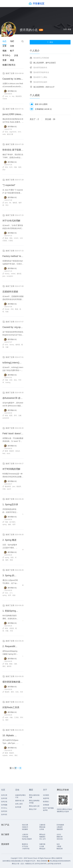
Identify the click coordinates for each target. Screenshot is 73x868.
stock (8, 453)
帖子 (12, 51)
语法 (6, 132)
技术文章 (4, 795)
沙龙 (16, 55)
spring (5, 524)
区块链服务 (60, 825)
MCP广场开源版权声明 (48, 809)
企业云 (59, 834)
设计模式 (12, 522)
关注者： (50, 119)
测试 (4, 666)
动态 (4, 41)
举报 (69, 29)
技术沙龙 (4, 802)
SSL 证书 (42, 839)
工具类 (16, 717)
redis (4, 134)
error (19, 132)
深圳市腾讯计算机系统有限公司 (13, 861)
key (13, 96)
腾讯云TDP (33, 809)
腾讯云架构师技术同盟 (34, 802)
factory (7, 274)
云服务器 (42, 825)
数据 (6, 238)
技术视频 (4, 805)
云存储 (42, 829)
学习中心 (6, 55)
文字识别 (25, 846)
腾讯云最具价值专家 (34, 796)
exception (10, 276)
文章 (4, 46)
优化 (6, 167)
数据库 (12, 451)
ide (10, 203)
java (6, 203)
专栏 (12, 41)
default (18, 451)
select (11, 755)
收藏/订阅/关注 (9, 65)
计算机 (11, 241)
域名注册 (25, 825)
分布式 (16, 238)
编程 (10, 524)
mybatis (5, 755)
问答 (12, 46)
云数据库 (60, 827)
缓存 (12, 692)
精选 (12, 60)
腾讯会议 (42, 834)
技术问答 (4, 798)
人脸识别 (25, 834)
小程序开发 (26, 849)
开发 (11, 631)
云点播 (42, 846)
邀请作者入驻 (20, 801)
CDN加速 (25, 837)
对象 (15, 167)
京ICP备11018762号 (54, 864)
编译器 (18, 345)
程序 (14, 524)
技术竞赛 (18, 807)
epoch (9, 489)
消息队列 (25, 827)
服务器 (19, 274)
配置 (11, 416)
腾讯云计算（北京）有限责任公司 (23, 864)
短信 (58, 844)
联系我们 (46, 802)
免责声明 (46, 798)
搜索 (23, 41)
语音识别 (60, 839)
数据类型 (19, 96)
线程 (20, 167)
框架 (6, 416)
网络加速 (42, 827)
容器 (12, 557)
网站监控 (42, 849)
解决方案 (10, 134)
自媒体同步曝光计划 (20, 796)
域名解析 (25, 829)
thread (7, 309)
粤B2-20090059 (42, 861)
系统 (11, 238)
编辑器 (15, 203)
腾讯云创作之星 (34, 806)
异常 (15, 416)
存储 (4, 489)
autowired (6, 418)
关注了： (34, 119)
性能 (7, 312)
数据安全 (25, 844)
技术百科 (4, 811)
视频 (4, 51)
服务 (7, 560)
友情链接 (46, 805)
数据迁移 (60, 849)
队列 (11, 167)
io (10, 96)
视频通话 (42, 837)
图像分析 (60, 837)
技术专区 (4, 815)
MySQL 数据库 (27, 839)
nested (13, 274)
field (4, 453)
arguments (13, 132)
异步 (4, 170)
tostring (8, 382)
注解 (7, 347)
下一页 (18, 768)
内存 (11, 380)
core (6, 96)
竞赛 (4, 60)
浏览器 (12, 628)
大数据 (59, 846)
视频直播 (60, 829)
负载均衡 (42, 844)
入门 (11, 593)
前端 (6, 664)
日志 (6, 593)
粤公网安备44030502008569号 (60, 861)
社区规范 (46, 795)
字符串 (5, 99)
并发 (12, 309)
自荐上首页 (19, 804)
